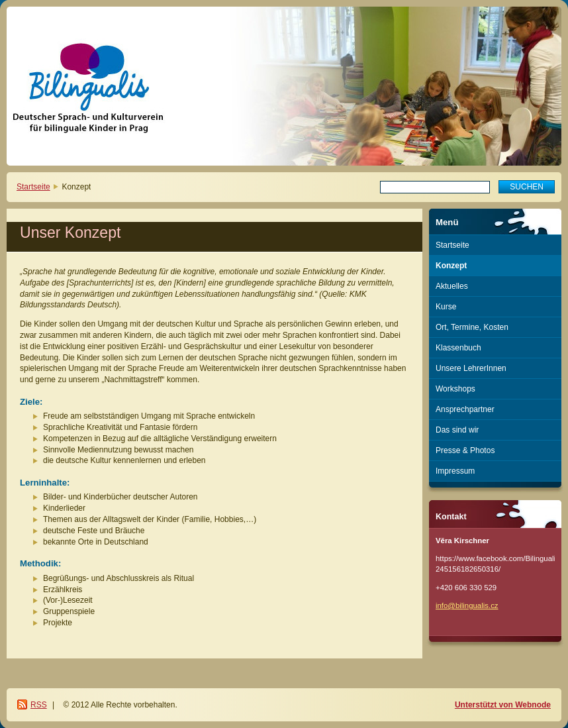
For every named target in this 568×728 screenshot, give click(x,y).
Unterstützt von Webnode (503, 705)
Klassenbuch (458, 348)
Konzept (451, 266)
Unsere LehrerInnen (471, 368)
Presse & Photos (465, 450)
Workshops (455, 389)
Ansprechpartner (465, 409)
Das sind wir (457, 430)
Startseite (33, 187)
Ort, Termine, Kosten (472, 327)
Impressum (455, 471)
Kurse (446, 307)
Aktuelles (452, 286)
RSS (39, 705)
